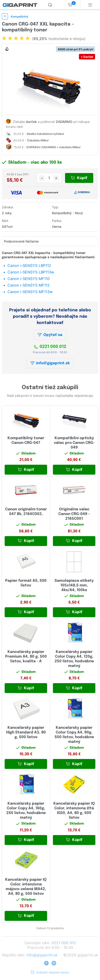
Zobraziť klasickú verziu (50, 972)
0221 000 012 (50, 347)
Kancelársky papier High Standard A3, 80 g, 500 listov (26, 732)
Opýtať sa (50, 335)
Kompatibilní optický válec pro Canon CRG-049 (74, 443)
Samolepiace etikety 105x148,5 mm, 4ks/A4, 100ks (74, 585)
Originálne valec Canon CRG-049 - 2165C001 (74, 514)
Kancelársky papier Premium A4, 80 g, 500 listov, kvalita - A (26, 657)
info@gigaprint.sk (50, 363)
